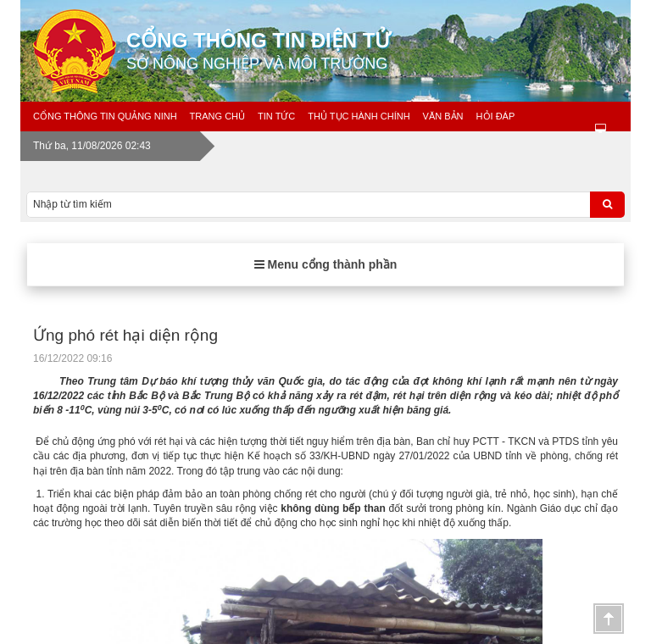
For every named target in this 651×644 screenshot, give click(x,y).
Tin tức (276, 116)
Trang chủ (217, 116)
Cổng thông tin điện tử (385, 51)
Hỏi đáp (496, 116)
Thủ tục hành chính (359, 116)
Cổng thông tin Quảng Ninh (105, 116)
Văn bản (443, 116)
